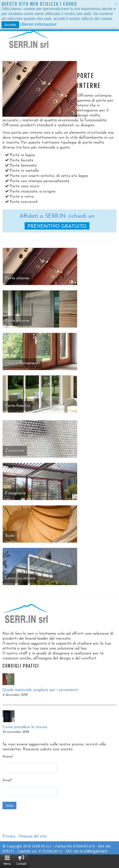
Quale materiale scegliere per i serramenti (40, 690)
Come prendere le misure (25, 727)
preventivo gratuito (57, 227)
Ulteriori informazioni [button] (38, 24)
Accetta (10, 25)
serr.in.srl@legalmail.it (90, 851)
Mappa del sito (33, 836)
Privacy (9, 836)
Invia (9, 805)
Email (7, 780)
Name (8, 757)
